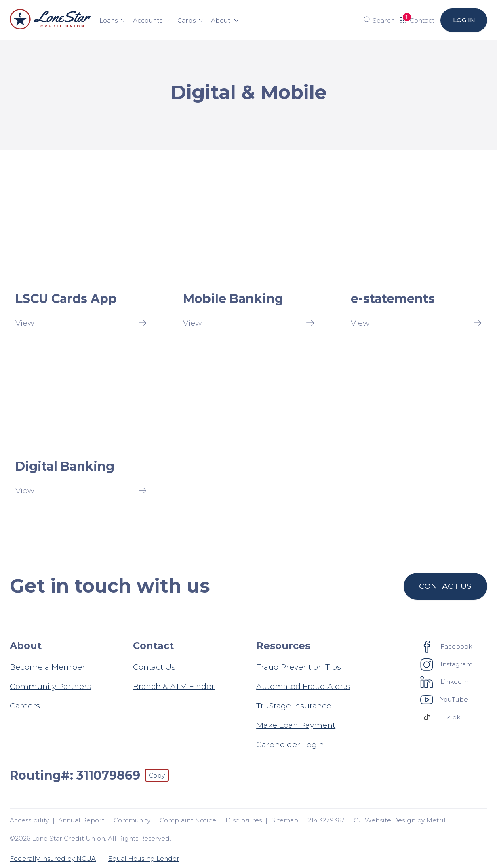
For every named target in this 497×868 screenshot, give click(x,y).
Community (133, 820)
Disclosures (244, 820)
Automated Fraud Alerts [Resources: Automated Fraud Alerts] (303, 686)
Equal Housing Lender (144, 859)
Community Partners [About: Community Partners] (51, 686)
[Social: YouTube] (444, 699)
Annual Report (82, 820)
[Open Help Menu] (417, 20)
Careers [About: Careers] (25, 706)
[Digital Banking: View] (81, 430)
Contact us (446, 586)
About (224, 20)
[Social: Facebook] (446, 646)
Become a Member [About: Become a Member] (47, 667)
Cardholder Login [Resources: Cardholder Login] (290, 744)
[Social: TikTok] (440, 717)
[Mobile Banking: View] (248, 262)
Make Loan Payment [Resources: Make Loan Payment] (296, 725)
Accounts (152, 20)
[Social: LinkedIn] (444, 682)
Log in (464, 20)
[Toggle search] (376, 20)
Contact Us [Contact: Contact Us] (154, 667)
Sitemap (285, 820)
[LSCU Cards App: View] (81, 262)
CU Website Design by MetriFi (402, 820)
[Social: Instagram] (446, 664)
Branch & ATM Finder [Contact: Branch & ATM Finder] (174, 686)
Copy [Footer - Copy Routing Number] (157, 775)
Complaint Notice (189, 820)
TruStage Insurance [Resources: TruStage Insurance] (294, 706)
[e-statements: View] (416, 262)
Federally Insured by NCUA (53, 859)
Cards (191, 20)
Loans (113, 20)
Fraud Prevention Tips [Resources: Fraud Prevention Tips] (299, 667)
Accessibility (30, 820)
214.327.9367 (327, 820)
